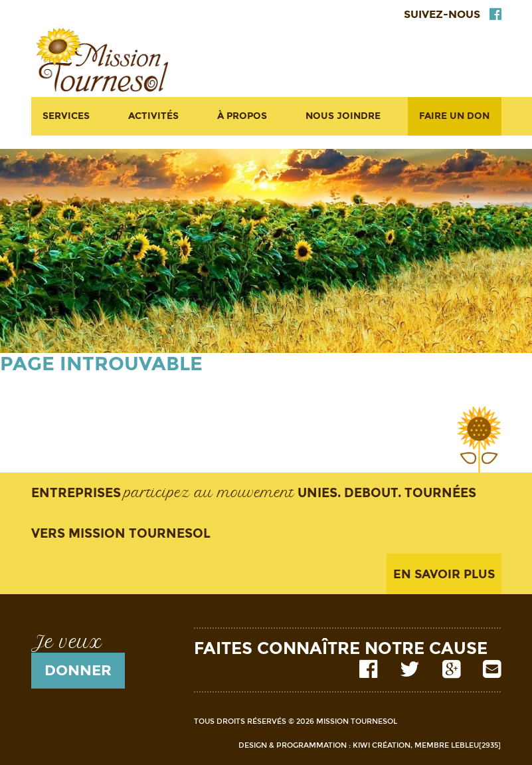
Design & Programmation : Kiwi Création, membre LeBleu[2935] (370, 745)
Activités (153, 116)
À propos (242, 116)
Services (66, 116)
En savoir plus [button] (444, 574)
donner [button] (78, 670)
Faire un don (454, 116)
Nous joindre (343, 116)
